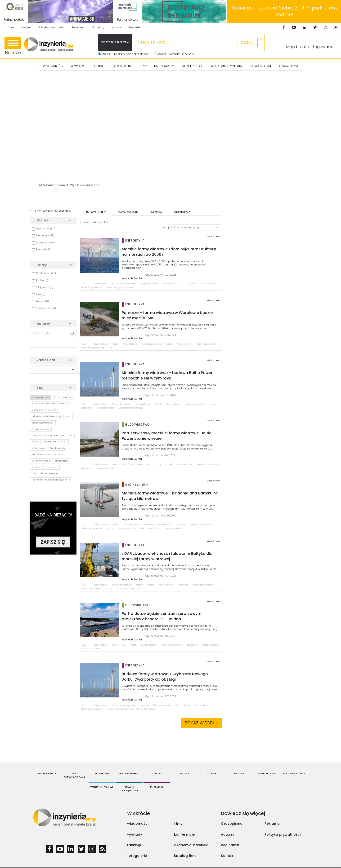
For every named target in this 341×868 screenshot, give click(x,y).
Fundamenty (58, 448)
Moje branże (47, 773)
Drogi (157, 773)
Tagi (40, 388)
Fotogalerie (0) (44, 287)
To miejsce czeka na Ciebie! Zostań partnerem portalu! (284, 11)
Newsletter (135, 27)
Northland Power (41, 454)
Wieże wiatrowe (40, 397)
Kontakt (27, 27)
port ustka (96, 649)
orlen (64, 442)
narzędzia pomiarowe (91, 589)
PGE (71, 435)
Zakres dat (46, 360)
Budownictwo (294, 773)
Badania (139, 585)
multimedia (182, 212)
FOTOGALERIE (122, 66)
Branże (13, 46)
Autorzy (116, 27)
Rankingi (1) (43, 280)
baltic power (38, 448)
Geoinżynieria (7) (46, 229)
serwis (84, 649)
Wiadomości (53, 66)
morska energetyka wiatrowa (48, 435)
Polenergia (52, 467)
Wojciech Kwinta (132, 278)
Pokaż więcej (202, 723)
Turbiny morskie (41, 461)
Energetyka (267, 773)
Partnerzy (98, 27)
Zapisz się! (53, 542)
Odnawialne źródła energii (47, 416)
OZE (68, 416)
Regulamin (78, 27)
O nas (11, 27)
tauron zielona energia (45, 473)
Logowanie (323, 47)
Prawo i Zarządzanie (129, 789)
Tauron (59, 454)
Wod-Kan (102, 773)
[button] (196, 227)
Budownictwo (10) (46, 243)
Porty (159, 465)
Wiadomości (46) (46, 273)
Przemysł (157, 787)
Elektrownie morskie (162, 705)
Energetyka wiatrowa (43, 404)
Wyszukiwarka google (174, 54)
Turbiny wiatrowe (63, 397)
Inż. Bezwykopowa (74, 775)
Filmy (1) (40, 294)
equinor (36, 467)
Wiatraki (64, 404)
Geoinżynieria (129, 773)
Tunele (212, 773)
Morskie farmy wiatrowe (45, 410)
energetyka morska (43, 423)
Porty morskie (137, 465)
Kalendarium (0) (46, 308)
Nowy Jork (144, 705)
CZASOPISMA (289, 66)
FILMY (143, 66)
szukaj (247, 42)
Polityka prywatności (51, 27)
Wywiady (78, 66)
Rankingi (99, 66)
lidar (140, 589)
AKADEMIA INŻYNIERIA (226, 66)
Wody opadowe (102, 787)
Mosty (184, 773)
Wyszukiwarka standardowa (123, 54)
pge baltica (50, 442)
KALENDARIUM (164, 66)
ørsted (35, 442)
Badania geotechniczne (92, 528)
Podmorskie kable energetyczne (50, 480)
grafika (156, 212)
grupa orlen (61, 461)
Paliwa (239, 773)
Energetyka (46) (45, 236)
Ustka (115, 645)
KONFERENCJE (193, 66)
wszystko (96, 212)
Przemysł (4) (43, 249)
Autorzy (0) (42, 301)
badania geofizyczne (150, 528)
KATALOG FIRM (260, 66)
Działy (42, 265)
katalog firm (128, 212)
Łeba (150, 465)
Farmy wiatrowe (41, 429)
